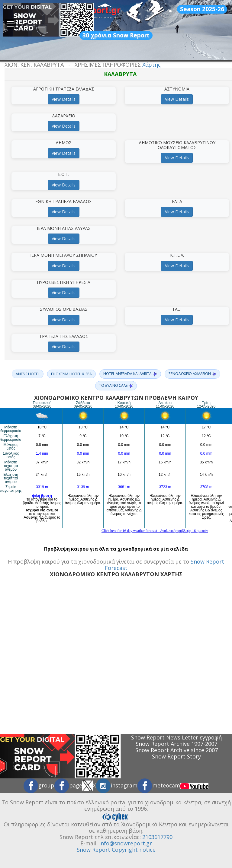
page (68, 785)
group (39, 785)
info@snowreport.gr (126, 843)
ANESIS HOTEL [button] (28, 374)
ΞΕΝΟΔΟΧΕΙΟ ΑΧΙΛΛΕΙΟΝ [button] (192, 374)
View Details (64, 99)
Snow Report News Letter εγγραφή (176, 737)
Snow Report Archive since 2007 (177, 750)
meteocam (159, 785)
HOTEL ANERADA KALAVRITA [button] (130, 374)
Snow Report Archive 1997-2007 (176, 744)
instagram (117, 785)
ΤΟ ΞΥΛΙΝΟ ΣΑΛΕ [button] (116, 386)
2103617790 (157, 837)
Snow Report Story (176, 756)
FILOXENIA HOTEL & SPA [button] (71, 374)
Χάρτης (151, 65)
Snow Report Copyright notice (116, 850)
